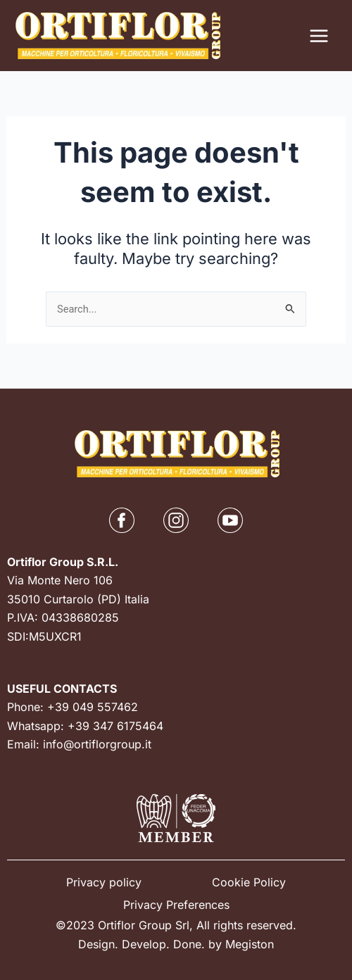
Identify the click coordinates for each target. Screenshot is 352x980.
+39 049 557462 (93, 707)
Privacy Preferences (176, 905)
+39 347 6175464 (115, 726)
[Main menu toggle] (319, 36)
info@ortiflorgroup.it (97, 744)
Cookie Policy (249, 882)
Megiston (250, 944)
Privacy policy (104, 882)
